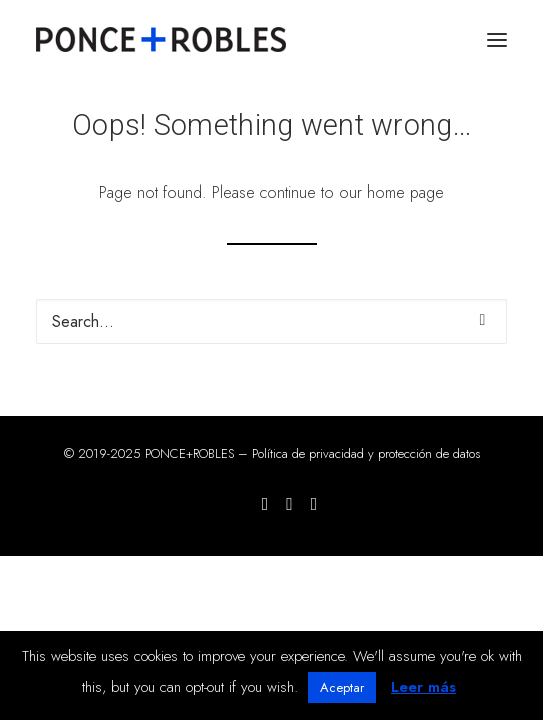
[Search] (271, 321)
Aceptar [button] (342, 687)
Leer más (423, 687)
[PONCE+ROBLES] (161, 39)
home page (405, 192)
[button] (497, 39)
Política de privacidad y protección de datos (366, 453)
